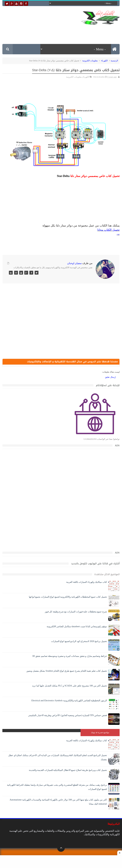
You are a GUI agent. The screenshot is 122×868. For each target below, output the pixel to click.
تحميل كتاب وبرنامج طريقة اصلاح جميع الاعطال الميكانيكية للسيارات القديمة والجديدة (68, 771)
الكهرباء (104, 61)
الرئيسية (114, 61)
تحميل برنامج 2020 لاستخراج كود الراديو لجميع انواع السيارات (79, 642)
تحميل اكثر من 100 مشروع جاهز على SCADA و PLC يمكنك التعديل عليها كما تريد (69, 686)
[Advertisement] (62, 32)
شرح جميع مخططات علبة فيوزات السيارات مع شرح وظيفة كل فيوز (76, 612)
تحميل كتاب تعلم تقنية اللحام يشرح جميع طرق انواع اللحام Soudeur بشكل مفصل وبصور (67, 672)
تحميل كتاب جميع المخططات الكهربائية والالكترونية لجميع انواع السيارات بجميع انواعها (68, 597)
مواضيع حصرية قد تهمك (100, 733)
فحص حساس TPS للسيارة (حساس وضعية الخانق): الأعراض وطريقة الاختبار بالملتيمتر (68, 716)
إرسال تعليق (110, 378)
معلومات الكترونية (90, 61)
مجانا (100, 230)
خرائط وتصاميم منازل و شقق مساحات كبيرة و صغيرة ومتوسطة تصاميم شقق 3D (70, 657)
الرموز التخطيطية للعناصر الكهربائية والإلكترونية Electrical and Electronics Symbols (69, 701)
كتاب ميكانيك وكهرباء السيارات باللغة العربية (87, 583)
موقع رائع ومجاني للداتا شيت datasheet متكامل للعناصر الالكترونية (77, 627)
